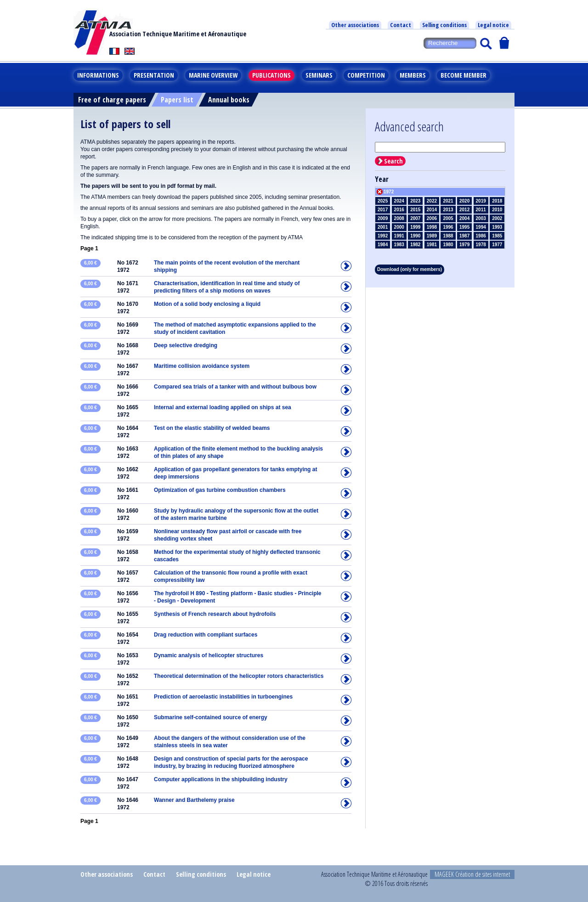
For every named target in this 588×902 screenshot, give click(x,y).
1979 (464, 245)
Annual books (229, 100)
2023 (415, 201)
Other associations (355, 25)
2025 (383, 201)
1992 (383, 236)
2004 (464, 218)
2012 (464, 210)
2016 (399, 210)
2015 (415, 210)
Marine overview (213, 75)
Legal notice (493, 25)
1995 (464, 227)
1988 (448, 236)
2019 (481, 201)
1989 (432, 236)
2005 (448, 218)
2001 (383, 227)
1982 (415, 245)
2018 (497, 201)
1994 (481, 227)
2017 (383, 210)
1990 (415, 236)
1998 (432, 227)
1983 (399, 245)
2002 (497, 218)
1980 (448, 245)
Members (413, 75)
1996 (448, 227)
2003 (481, 218)
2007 (415, 218)
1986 (481, 236)
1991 (399, 236)
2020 (464, 201)
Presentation (154, 75)
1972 (389, 192)
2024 (399, 201)
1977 (497, 245)
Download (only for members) (410, 269)
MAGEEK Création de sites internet (472, 874)
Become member (464, 75)
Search (393, 161)
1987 (464, 236)
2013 (448, 210)
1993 (497, 227)
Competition (366, 75)
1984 (383, 245)
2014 (432, 210)
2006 (432, 218)
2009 (383, 218)
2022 (432, 201)
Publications (271, 75)
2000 (399, 227)
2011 (481, 210)
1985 (497, 236)
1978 (481, 245)
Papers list (177, 100)
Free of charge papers (112, 100)
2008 (399, 218)
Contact (401, 25)
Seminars (319, 75)
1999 (415, 227)
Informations (98, 75)
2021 (448, 201)
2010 (497, 210)
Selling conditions (444, 25)
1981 (432, 245)
